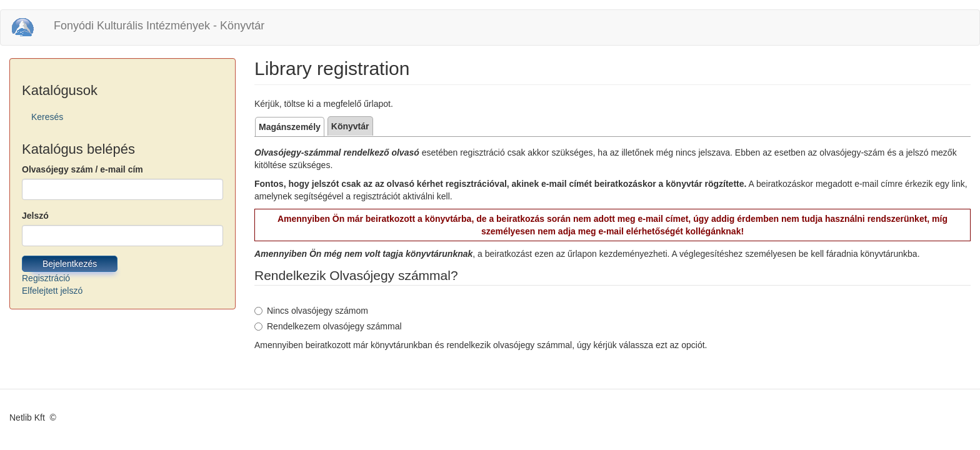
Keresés (47, 117)
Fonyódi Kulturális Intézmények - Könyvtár (159, 26)
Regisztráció (46, 278)
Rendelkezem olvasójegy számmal (328, 326)
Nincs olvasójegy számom (311, 311)
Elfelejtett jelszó (52, 291)
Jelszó (35, 216)
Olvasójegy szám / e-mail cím (82, 169)
